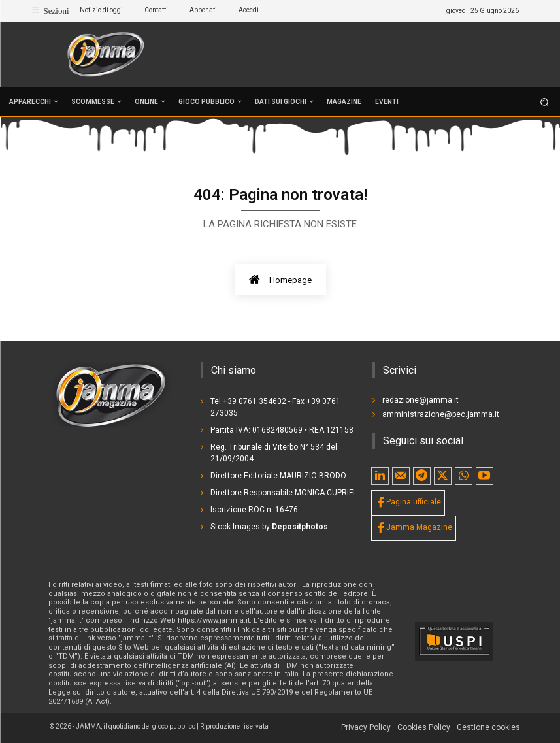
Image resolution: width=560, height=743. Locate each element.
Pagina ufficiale (414, 502)
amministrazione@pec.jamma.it (441, 414)
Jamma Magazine (419, 527)
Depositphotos (300, 527)
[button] (545, 102)
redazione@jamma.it (420, 400)
